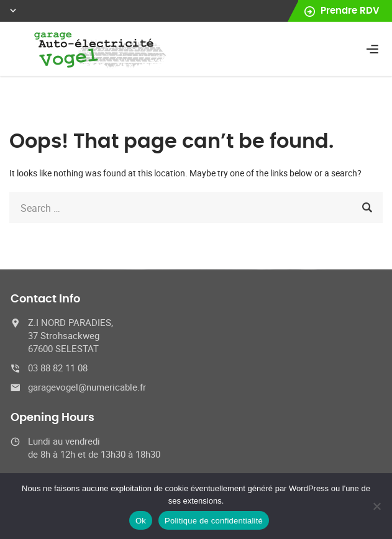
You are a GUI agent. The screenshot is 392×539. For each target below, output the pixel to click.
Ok (141, 521)
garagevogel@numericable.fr (87, 387)
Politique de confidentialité (214, 521)
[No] (376, 506)
